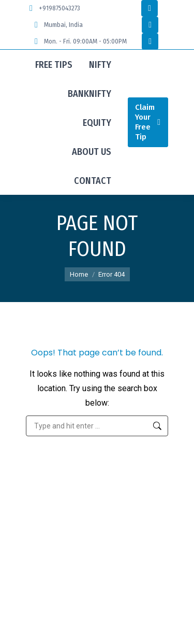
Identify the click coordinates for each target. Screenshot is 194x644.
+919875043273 (53, 8)
